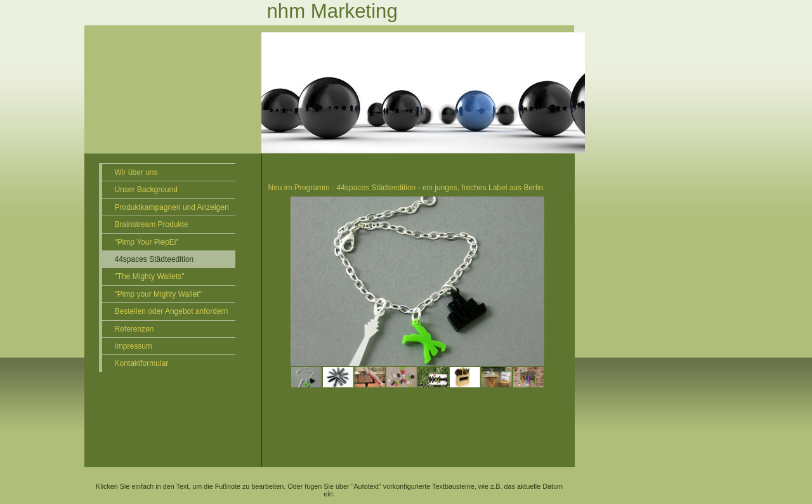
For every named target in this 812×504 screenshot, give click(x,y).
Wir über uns (136, 172)
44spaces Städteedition (154, 259)
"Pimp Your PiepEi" (147, 242)
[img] (338, 77)
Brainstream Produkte (152, 224)
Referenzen (134, 329)
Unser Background (146, 190)
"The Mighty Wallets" (150, 276)
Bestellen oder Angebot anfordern (172, 311)
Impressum (134, 346)
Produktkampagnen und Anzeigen (172, 207)
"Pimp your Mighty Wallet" (158, 294)
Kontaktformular (142, 363)
